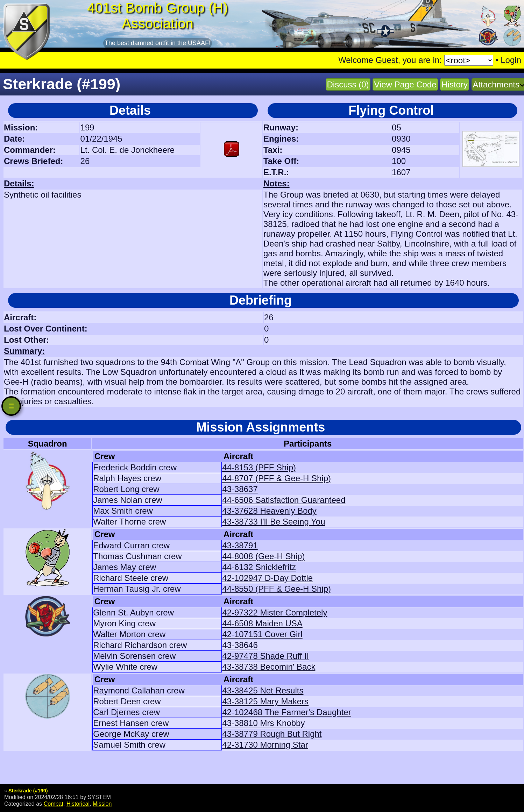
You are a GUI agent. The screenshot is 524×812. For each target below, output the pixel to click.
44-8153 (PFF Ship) (259, 467)
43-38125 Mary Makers (265, 701)
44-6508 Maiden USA (262, 623)
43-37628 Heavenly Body (269, 511)
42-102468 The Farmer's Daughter (286, 712)
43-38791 (240, 545)
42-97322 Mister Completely (275, 612)
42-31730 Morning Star (265, 745)
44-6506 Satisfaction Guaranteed (284, 500)
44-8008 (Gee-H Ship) (263, 556)
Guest (387, 60)
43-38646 (240, 645)
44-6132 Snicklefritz (259, 567)
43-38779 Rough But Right (272, 734)
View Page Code (405, 84)
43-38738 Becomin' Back (269, 667)
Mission (102, 804)
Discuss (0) (348, 84)
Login (511, 60)
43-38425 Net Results (263, 690)
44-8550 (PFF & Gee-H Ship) (277, 589)
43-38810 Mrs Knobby (263, 723)
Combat (54, 804)
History (455, 84)
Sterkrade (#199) (28, 791)
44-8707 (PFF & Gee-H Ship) (277, 478)
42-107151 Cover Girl (262, 634)
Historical (78, 804)
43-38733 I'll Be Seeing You (274, 522)
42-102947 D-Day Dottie (267, 578)
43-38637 (240, 489)
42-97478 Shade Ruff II (265, 656)
